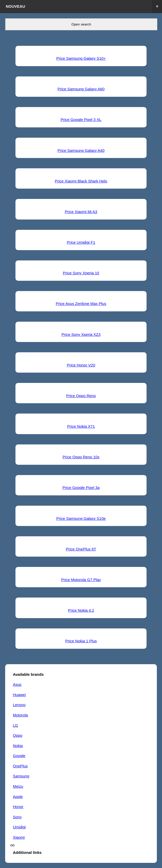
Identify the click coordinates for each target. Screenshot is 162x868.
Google (19, 756)
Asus (17, 684)
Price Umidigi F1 (81, 242)
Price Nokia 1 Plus (81, 641)
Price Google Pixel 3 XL (81, 120)
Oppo (18, 735)
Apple (18, 797)
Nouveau (84, 6)
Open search (81, 24)
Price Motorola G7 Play (81, 580)
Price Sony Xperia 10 (81, 273)
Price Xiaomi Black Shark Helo (81, 181)
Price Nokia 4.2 (81, 610)
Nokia (18, 746)
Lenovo (19, 705)
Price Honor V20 (81, 365)
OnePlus (20, 766)
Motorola (20, 715)
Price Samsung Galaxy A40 (81, 150)
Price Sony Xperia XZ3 (81, 334)
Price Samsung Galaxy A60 (81, 89)
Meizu (18, 786)
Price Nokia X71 (81, 426)
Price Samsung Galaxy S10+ (81, 58)
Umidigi (19, 827)
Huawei (19, 695)
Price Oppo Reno (81, 396)
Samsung (21, 776)
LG (15, 725)
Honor (18, 807)
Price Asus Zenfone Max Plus (81, 304)
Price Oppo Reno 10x (81, 457)
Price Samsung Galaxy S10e (81, 518)
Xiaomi (19, 837)
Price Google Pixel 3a (81, 488)
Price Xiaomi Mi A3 (81, 212)
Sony (17, 817)
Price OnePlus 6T (81, 549)
